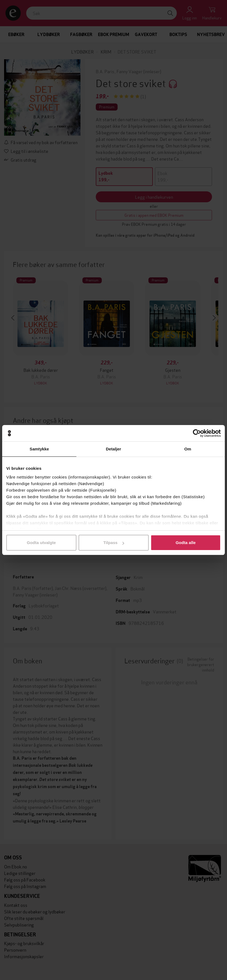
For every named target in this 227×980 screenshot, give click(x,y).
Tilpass (114, 543)
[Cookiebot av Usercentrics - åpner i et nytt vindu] (197, 433)
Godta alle (186, 543)
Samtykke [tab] (39, 449)
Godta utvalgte (41, 543)
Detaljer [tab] (113, 449)
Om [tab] (188, 449)
